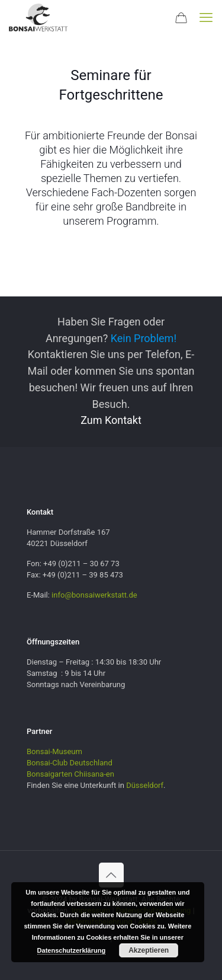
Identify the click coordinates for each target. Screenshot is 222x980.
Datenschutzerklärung (72, 950)
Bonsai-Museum (54, 751)
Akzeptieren (149, 950)
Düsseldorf (145, 785)
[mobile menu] (206, 18)
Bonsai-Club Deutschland (70, 763)
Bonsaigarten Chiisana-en (70, 774)
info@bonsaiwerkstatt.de (94, 595)
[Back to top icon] (111, 875)
